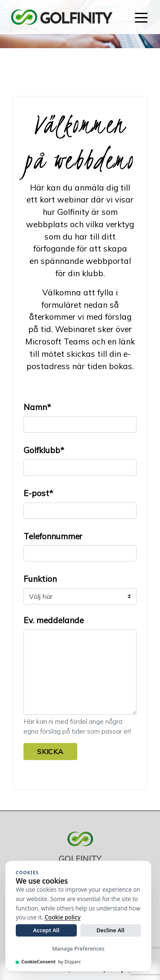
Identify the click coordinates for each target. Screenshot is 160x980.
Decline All (111, 930)
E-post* (38, 493)
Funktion (40, 579)
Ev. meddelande (54, 620)
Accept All (46, 930)
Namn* (37, 407)
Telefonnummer (53, 536)
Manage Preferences (78, 949)
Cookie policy (63, 917)
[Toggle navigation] (141, 17)
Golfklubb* (44, 450)
